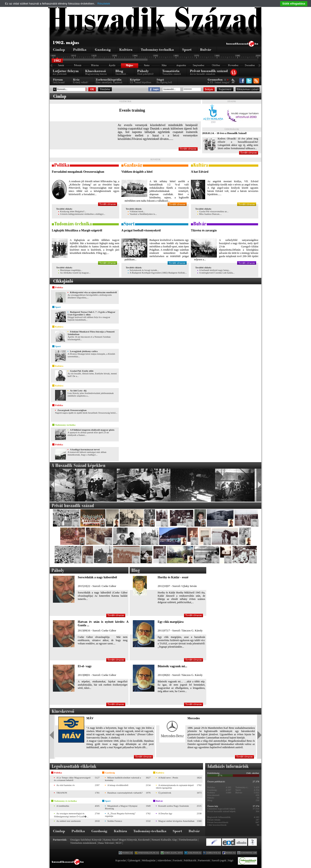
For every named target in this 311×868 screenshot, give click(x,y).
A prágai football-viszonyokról (141, 230)
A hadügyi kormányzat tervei (85, 449)
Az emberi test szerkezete (69, 821)
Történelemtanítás (188, 840)
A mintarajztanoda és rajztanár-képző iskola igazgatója (175, 786)
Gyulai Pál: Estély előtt (82, 371)
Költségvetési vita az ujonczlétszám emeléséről (93, 292)
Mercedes (194, 718)
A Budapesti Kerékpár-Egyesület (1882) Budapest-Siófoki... (157, 273)
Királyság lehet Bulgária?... (72, 211)
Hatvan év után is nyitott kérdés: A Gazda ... (103, 624)
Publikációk (190, 860)
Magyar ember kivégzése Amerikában (176, 821)
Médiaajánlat (149, 860)
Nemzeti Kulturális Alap (164, 840)
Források (177, 860)
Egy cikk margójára (171, 622)
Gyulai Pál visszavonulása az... (213, 211)
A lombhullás (63, 806)
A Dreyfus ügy (165, 813)
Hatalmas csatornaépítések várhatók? (125, 793)
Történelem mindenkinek (83, 843)
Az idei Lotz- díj (78, 391)
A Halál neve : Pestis (168, 778)
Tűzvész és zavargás (204, 230)
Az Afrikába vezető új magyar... (74, 273)
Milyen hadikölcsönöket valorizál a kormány (123, 779)
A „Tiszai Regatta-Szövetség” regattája (120, 815)
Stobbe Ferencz (115, 821)
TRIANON (62, 793)
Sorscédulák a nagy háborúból (97, 577)
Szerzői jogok (219, 860)
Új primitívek (165, 793)
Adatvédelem (164, 860)
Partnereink (204, 860)
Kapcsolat (121, 860)
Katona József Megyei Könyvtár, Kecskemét (127, 840)
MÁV (90, 718)
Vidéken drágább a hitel (137, 172)
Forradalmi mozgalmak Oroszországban (78, 172)
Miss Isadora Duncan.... (209, 214)
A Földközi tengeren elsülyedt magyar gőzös (92, 430)
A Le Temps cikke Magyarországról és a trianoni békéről (72, 779)
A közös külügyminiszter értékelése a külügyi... (82, 214)
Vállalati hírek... (136, 211)
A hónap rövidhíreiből (118, 785)
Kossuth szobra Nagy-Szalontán (174, 806)
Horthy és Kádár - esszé (173, 577)
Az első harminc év (66, 785)
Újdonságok (134, 860)
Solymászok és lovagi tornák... (143, 270)
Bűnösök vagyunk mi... (172, 666)
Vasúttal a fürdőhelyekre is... (142, 214)
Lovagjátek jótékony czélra (84, 351)
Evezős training (132, 110)
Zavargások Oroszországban (72, 410)
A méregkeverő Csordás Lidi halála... (216, 273)
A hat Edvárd (200, 172)
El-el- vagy (85, 666)
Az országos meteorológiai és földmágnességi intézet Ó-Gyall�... (71, 815)
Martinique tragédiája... (70, 270)
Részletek (104, 4)
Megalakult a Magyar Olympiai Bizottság (121, 807)
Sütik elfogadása (294, 4)
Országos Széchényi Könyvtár (86, 840)
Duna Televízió (106, 843)
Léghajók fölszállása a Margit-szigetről (77, 230)
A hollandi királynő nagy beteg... (214, 270)
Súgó (231, 860)
